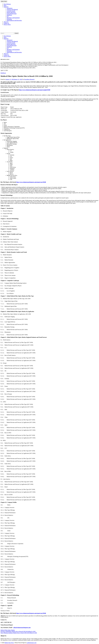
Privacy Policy (7, 25)
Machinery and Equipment (13, 18)
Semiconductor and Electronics (14, 20)
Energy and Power (11, 12)
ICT (8, 16)
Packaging (9, 19)
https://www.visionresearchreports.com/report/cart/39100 (31, 182)
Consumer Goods (11, 11)
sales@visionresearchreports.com (22, 628)
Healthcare (9, 15)
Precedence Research (29, 79)
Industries (6, 7)
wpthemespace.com (32, 643)
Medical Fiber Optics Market (8, 630)
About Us (6, 22)
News (5, 5)
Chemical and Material (12, 10)
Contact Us (6, 23)
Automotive (10, 8)
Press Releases (7, 4)
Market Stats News (9, 643)
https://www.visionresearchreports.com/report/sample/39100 (35, 90)
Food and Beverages (12, 14)
